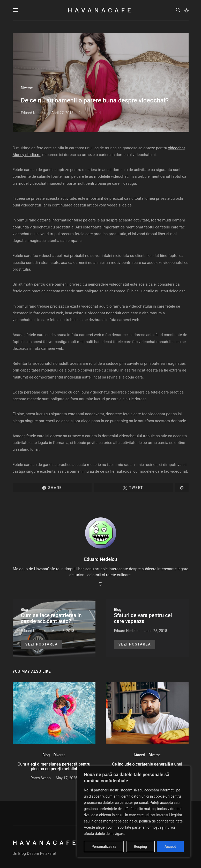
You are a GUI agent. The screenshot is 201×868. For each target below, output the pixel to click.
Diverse (27, 88)
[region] (134, 812)
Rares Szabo (41, 778)
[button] (187, 10)
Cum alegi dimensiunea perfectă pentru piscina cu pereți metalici (54, 766)
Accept (170, 847)
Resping (140, 847)
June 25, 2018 (156, 631)
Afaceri (139, 755)
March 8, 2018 (63, 631)
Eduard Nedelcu (34, 113)
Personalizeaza (104, 847)
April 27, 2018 (62, 113)
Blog (25, 610)
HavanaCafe (100, 10)
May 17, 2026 (67, 778)
